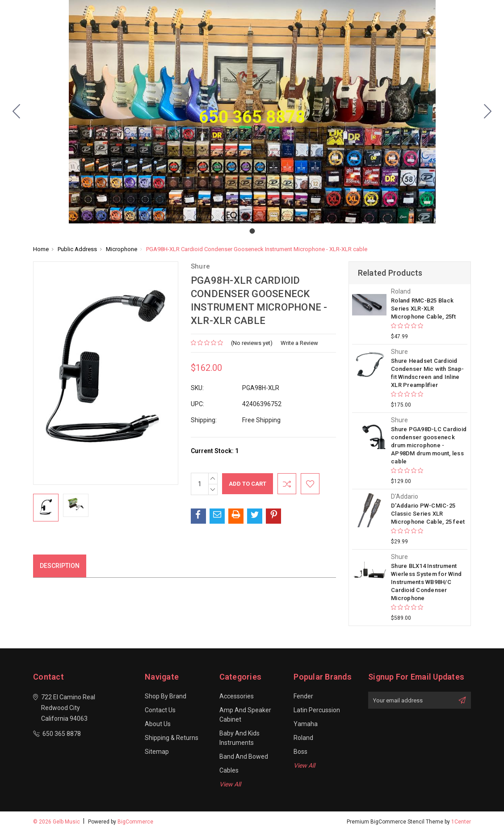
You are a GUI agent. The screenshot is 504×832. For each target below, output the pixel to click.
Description (60, 566)
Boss (300, 752)
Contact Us (160, 710)
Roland (303, 738)
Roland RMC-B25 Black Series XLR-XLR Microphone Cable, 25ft (424, 309)
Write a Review (299, 343)
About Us (158, 724)
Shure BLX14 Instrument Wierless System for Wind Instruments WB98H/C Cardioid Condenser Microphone (426, 582)
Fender (303, 696)
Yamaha (306, 724)
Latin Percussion (317, 710)
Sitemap (157, 752)
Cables (229, 770)
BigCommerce (135, 822)
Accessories (237, 696)
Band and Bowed (244, 756)
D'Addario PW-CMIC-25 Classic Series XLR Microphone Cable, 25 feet (428, 514)
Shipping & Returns (172, 738)
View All (230, 784)
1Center (461, 822)
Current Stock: (215, 451)
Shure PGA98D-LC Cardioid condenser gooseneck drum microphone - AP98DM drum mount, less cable (429, 445)
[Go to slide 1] (17, 112)
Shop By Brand (166, 696)
